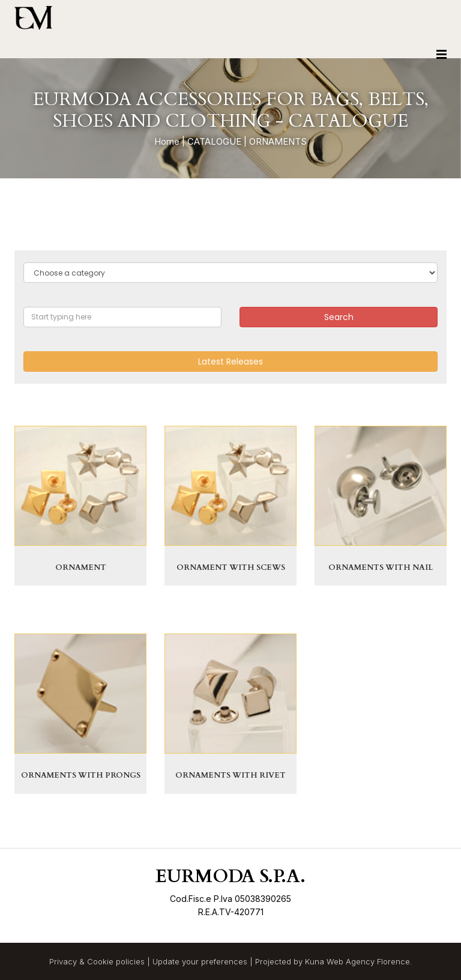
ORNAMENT (81, 567)
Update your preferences (200, 961)
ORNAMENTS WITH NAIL (381, 567)
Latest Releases (230, 361)
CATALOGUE (214, 141)
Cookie (100, 961)
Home (167, 141)
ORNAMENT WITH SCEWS (231, 567)
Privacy (63, 961)
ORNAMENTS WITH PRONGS (81, 775)
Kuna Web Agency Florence (357, 961)
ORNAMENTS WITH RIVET (230, 775)
